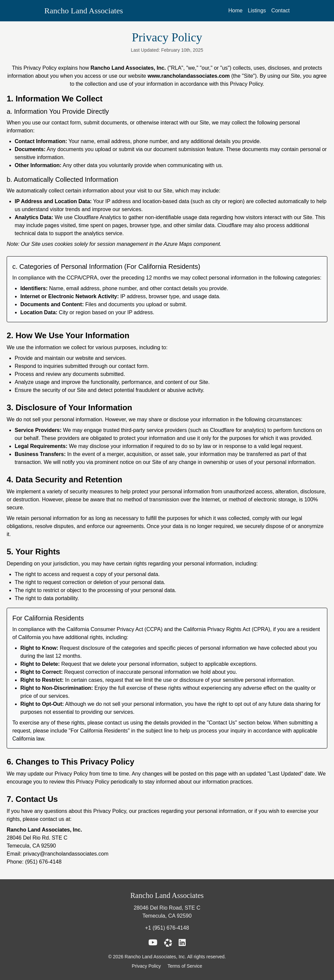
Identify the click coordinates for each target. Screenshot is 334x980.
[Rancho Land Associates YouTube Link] (153, 943)
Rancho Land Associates (84, 11)
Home (235, 11)
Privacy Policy (147, 966)
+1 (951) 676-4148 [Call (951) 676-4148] (167, 928)
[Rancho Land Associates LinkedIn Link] (182, 943)
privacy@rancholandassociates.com (66, 854)
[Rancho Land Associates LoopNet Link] (168, 943)
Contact (280, 11)
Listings (257, 11)
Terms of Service (185, 966)
